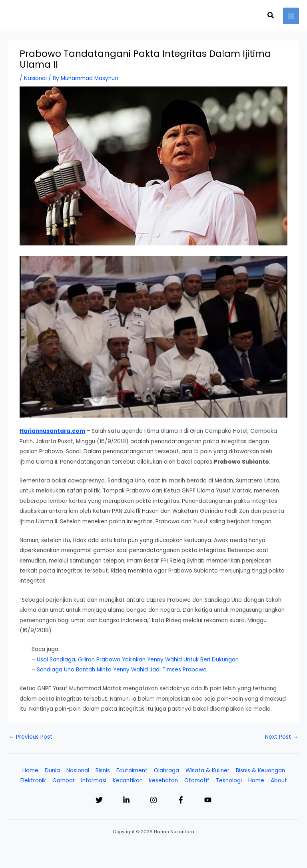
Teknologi (229, 781)
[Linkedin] (126, 800)
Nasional (35, 78)
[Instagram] (153, 800)
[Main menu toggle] (291, 16)
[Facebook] (181, 800)
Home (30, 771)
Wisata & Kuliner (207, 771)
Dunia (52, 771)
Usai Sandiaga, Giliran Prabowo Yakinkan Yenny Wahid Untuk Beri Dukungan (138, 660)
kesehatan (163, 781)
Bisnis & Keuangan (260, 771)
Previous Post (31, 737)
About (279, 781)
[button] (271, 16)
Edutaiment (132, 771)
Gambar (64, 781)
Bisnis (103, 771)
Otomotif (197, 781)
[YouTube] (208, 800)
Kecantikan (128, 781)
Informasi (94, 781)
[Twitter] (99, 800)
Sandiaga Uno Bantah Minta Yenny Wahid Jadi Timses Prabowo (122, 670)
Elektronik (33, 781)
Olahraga (166, 771)
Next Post (282, 737)
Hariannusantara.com (52, 431)
